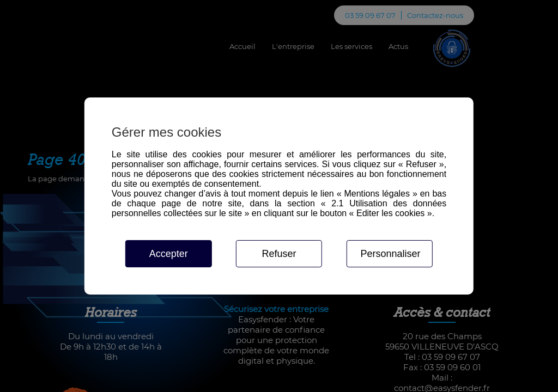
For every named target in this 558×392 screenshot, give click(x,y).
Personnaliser (390, 254)
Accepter (169, 254)
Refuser (279, 254)
